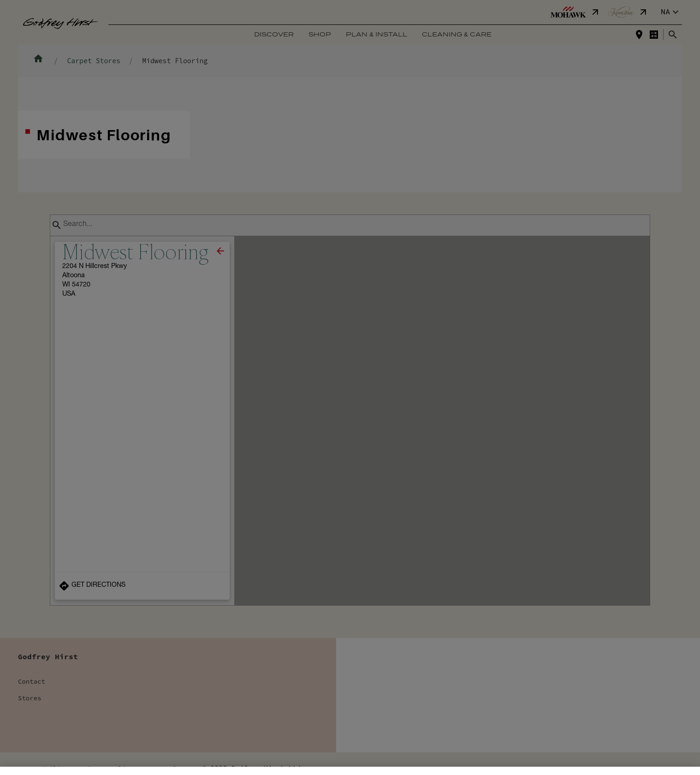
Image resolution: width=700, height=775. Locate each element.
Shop (320, 35)
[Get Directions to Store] (142, 586)
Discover (274, 35)
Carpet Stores (93, 61)
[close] (220, 251)
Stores (30, 698)
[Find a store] (639, 35)
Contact (32, 681)
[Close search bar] (673, 35)
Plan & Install (377, 35)
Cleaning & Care (457, 35)
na (671, 12)
